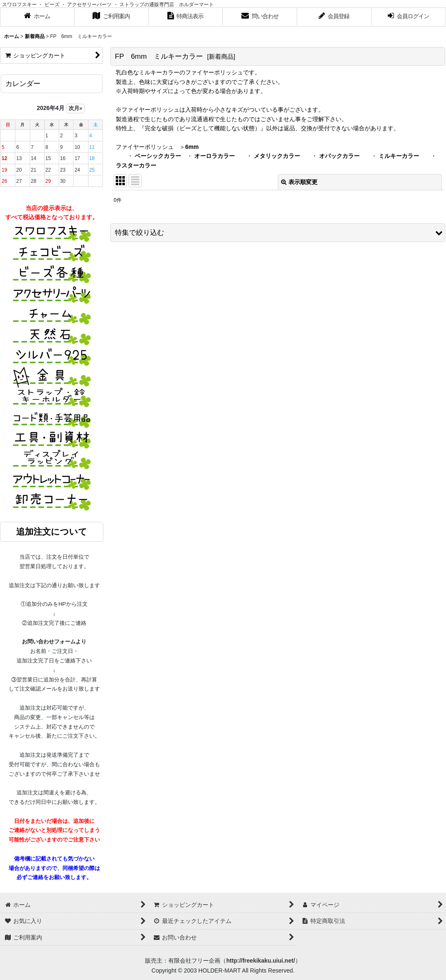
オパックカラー (339, 156)
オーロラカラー (215, 156)
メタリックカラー (277, 156)
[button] (278, 233)
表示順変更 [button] (299, 182)
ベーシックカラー (158, 156)
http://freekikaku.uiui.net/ (260, 961)
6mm (192, 147)
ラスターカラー (136, 165)
